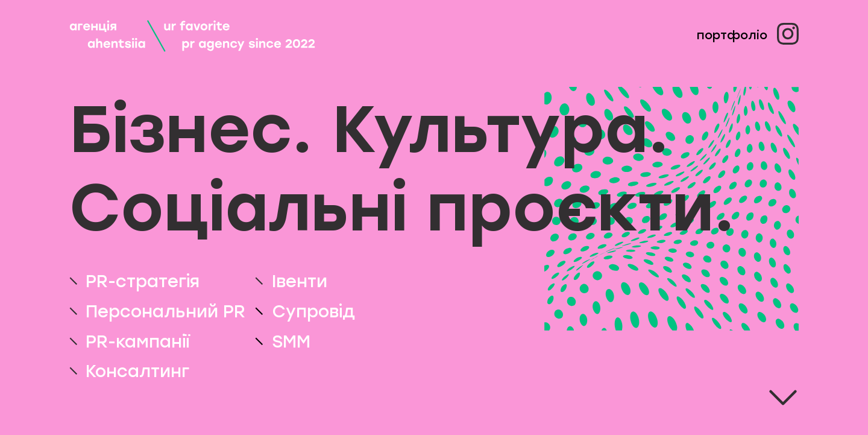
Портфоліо (732, 35)
